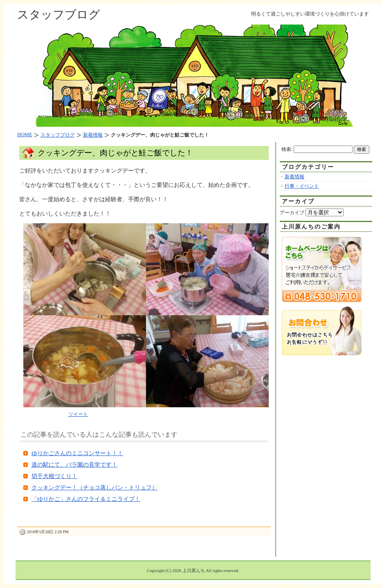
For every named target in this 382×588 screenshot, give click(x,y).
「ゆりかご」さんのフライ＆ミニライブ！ (86, 499)
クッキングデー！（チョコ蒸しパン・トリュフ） (94, 488)
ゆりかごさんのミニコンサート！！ (77, 453)
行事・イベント (302, 186)
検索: (287, 149)
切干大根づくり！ (54, 476)
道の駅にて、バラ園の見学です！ (74, 465)
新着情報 (294, 177)
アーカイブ (292, 213)
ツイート (78, 414)
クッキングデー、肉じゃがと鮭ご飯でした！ (115, 153)
